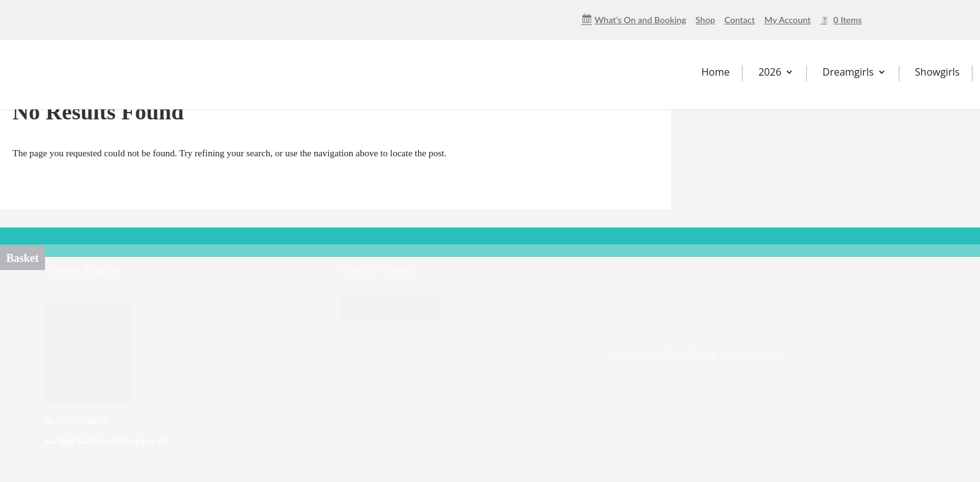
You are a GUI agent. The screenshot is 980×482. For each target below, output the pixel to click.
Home (715, 72)
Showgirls (937, 72)
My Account (787, 20)
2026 (770, 72)
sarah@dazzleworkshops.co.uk (107, 441)
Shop (705, 20)
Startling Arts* (753, 354)
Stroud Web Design (678, 354)
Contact (740, 20)
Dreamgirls (848, 72)
